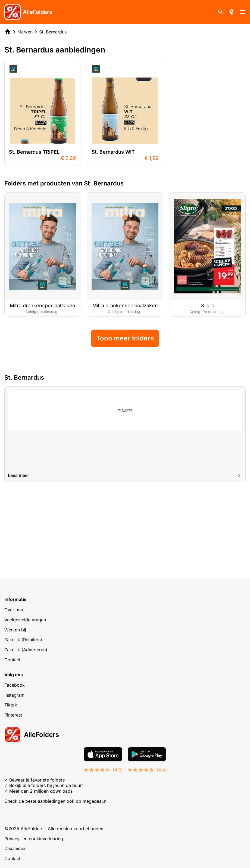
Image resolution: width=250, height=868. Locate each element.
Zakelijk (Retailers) (23, 640)
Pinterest (13, 715)
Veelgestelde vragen (25, 620)
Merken (25, 32)
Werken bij (15, 630)
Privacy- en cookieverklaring (34, 839)
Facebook (15, 685)
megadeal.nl (95, 801)
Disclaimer (15, 848)
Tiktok (11, 705)
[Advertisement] (125, 215)
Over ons (14, 610)
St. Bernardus (53, 32)
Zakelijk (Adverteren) (26, 650)
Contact (12, 660)
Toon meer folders (125, 417)
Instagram (14, 695)
